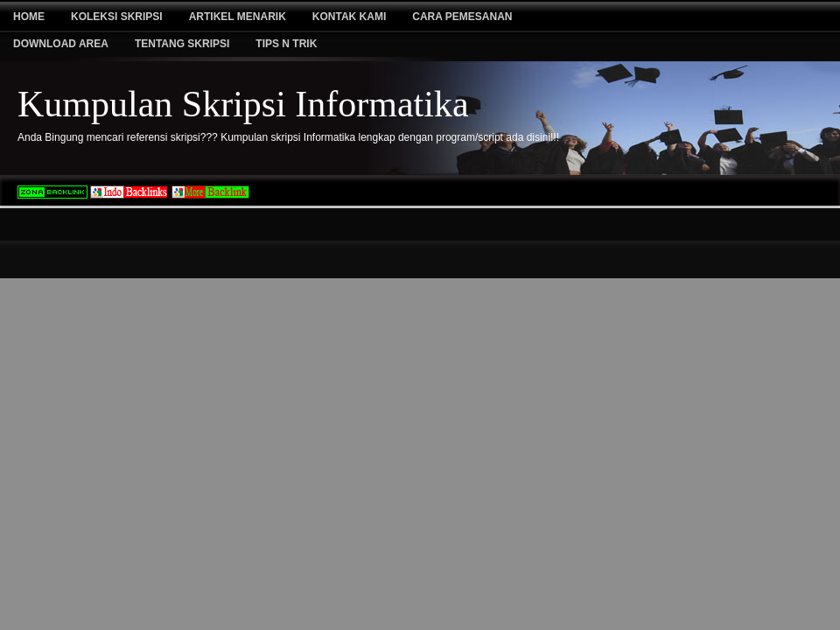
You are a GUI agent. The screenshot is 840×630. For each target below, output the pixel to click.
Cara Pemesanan (462, 17)
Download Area (61, 44)
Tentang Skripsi (182, 44)
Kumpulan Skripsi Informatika (243, 104)
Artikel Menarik (238, 17)
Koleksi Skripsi (117, 17)
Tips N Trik (286, 44)
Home (29, 17)
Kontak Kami (349, 17)
